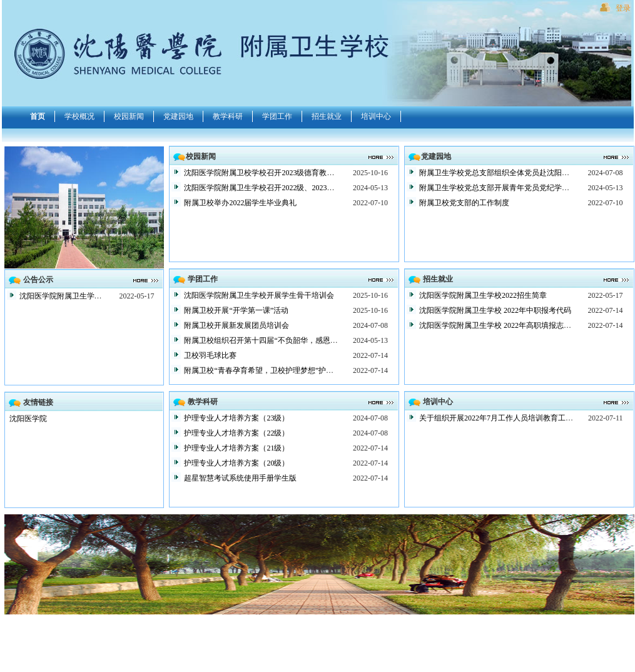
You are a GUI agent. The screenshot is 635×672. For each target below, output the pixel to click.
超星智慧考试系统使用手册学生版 (240, 478)
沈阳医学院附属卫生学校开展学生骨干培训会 (259, 295)
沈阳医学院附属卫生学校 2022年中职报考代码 (495, 310)
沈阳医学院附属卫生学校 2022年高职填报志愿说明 (503, 325)
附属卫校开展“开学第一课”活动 (236, 310)
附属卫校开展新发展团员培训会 (236, 325)
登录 (623, 8)
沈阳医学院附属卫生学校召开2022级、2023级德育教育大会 (282, 188)
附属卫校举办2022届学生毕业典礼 (240, 203)
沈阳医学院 (28, 419)
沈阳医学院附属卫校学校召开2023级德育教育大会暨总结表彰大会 (293, 173)
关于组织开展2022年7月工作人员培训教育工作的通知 (507, 418)
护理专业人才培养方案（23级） (236, 418)
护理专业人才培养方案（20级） (236, 463)
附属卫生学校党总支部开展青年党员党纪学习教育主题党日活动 (524, 188)
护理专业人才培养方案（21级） (236, 448)
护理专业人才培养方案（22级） (236, 433)
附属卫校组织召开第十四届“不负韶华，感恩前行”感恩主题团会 (289, 340)
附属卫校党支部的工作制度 (464, 203)
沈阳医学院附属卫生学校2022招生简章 (83, 296)
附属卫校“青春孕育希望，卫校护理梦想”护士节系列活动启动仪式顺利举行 (307, 370)
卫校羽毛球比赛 (210, 355)
